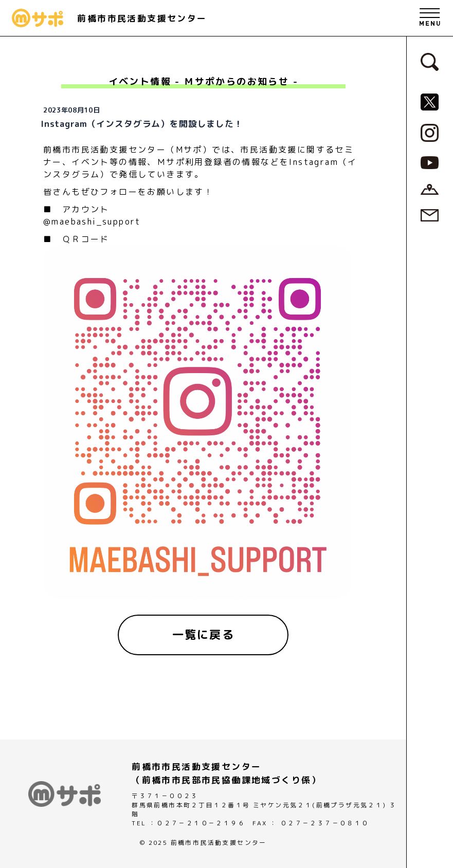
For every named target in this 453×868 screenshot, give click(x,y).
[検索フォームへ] (430, 61)
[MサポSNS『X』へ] (430, 101)
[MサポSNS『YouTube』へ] (430, 162)
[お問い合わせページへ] (430, 214)
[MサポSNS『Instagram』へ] (430, 132)
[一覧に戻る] (203, 635)
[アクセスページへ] (430, 189)
